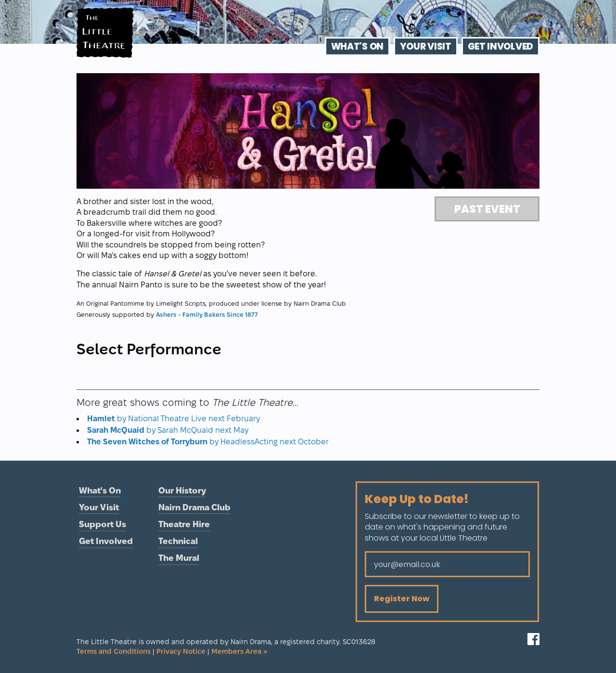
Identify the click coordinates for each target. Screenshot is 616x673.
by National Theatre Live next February (173, 419)
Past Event (487, 209)
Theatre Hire (184, 524)
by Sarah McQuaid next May (168, 430)
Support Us (103, 524)
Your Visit (426, 46)
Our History (182, 490)
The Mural (179, 558)
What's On (357, 46)
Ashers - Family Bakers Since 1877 (207, 314)
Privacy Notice (181, 651)
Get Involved (500, 46)
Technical (178, 541)
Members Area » (239, 651)
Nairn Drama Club (194, 507)
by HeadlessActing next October (208, 442)
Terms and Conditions (114, 651)
